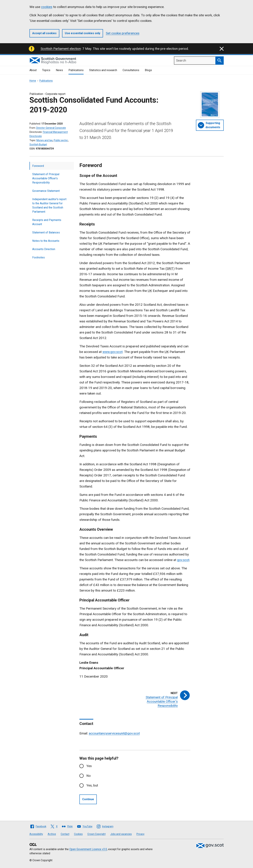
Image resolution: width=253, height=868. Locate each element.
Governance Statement (46, 191)
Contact (65, 834)
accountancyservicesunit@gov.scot (114, 733)
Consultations (131, 70)
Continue (88, 799)
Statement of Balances (46, 232)
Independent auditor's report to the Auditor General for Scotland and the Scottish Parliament (49, 205)
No (89, 776)
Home (33, 81)
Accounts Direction (44, 249)
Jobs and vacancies (121, 834)
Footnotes (38, 257)
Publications (76, 70)
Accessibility (36, 834)
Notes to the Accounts (46, 241)
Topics (46, 70)
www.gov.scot (113, 352)
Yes (89, 766)
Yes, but (92, 785)
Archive (52, 834)
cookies (47, 7)
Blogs (148, 70)
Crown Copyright (97, 834)
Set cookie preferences (123, 33)
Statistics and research (103, 70)
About (33, 70)
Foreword (38, 166)
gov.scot (183, 560)
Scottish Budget (38, 144)
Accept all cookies (44, 33)
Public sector (61, 140)
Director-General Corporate (51, 128)
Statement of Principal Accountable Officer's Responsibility (46, 178)
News (59, 70)
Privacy (140, 834)
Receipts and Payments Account (47, 222)
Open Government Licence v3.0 (88, 849)
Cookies (78, 834)
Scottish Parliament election (61, 49)
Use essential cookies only (83, 33)
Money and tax (44, 140)
